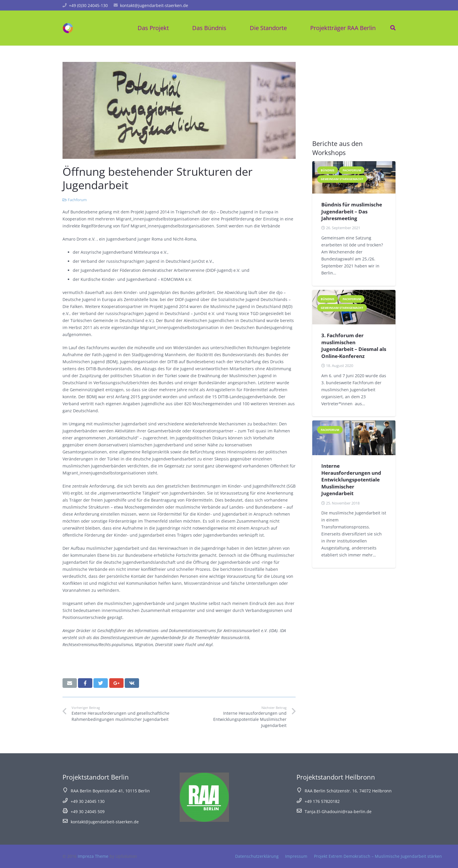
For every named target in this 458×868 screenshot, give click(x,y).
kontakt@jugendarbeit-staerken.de (154, 5)
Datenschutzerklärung (257, 856)
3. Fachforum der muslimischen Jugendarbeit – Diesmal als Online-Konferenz (354, 346)
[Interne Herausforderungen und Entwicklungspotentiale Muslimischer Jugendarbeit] (354, 438)
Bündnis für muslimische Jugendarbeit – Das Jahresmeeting (352, 211)
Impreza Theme (93, 856)
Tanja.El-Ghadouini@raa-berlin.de (338, 812)
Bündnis (328, 170)
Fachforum (77, 200)
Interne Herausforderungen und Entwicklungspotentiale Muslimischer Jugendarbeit (351, 480)
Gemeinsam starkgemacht (342, 179)
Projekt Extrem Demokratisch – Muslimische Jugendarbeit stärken (378, 856)
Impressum (296, 856)
